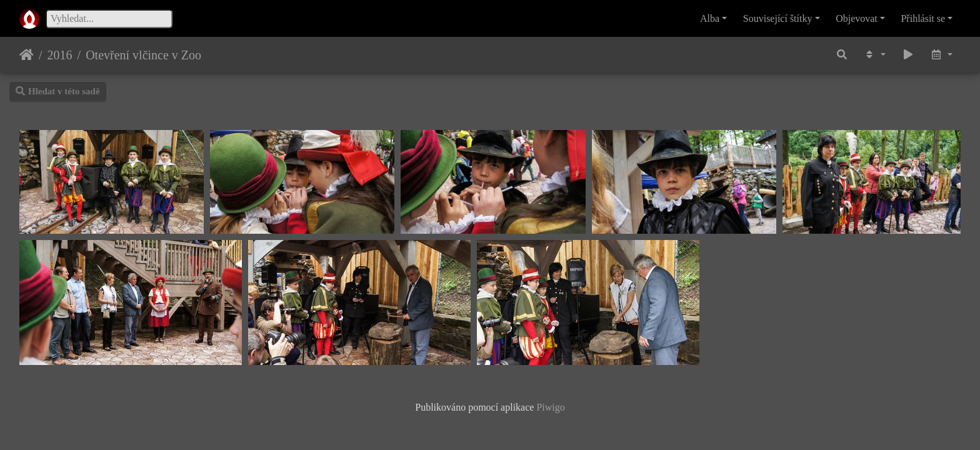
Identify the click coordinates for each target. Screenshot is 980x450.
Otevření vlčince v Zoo (143, 55)
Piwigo (550, 407)
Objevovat (857, 18)
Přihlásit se (923, 18)
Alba (710, 18)
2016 (60, 55)
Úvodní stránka (27, 55)
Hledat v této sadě (58, 91)
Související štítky (778, 18)
